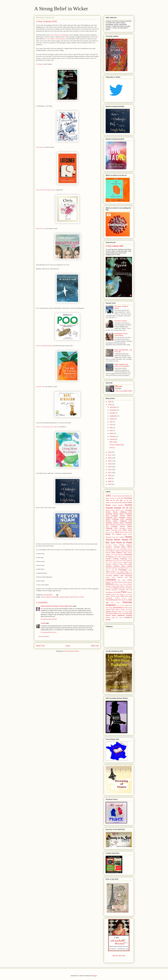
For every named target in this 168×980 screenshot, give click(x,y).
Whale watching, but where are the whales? (122, 365)
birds (117, 532)
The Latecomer (40, 147)
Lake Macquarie (126, 576)
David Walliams (117, 553)
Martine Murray (127, 582)
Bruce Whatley (119, 545)
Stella (113, 610)
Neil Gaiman (109, 588)
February (113, 436)
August (112, 419)
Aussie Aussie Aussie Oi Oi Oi (69, 597)
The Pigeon (39, 64)
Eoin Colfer (118, 557)
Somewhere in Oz (120, 608)
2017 (110, 455)
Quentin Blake (115, 596)
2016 (110, 458)
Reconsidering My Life (113, 600)
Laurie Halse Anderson (114, 577)
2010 (110, 475)
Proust (108, 596)
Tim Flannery (125, 612)
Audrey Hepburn (118, 505)
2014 (110, 464)
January (113, 439)
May (111, 428)
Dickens (108, 555)
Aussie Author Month (113, 510)
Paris (124, 592)
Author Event (127, 530)
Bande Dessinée (110, 532)
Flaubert (130, 557)
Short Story (109, 608)
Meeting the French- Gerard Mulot (121, 335)
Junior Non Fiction (124, 574)
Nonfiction (122, 588)
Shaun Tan (129, 605)
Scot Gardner (121, 605)
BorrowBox (109, 545)
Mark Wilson (119, 582)
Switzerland (129, 610)
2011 (110, 473)
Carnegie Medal (119, 547)
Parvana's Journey (121, 321)
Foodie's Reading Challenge (116, 559)
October (113, 413)
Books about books (126, 532)
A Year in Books (46, 597)
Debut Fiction (128, 553)
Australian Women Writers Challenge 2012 (119, 511)
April (111, 431)
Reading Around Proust (123, 598)
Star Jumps (113, 442)
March (112, 433)
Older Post (95, 646)
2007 (110, 484)
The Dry (112, 448)
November (113, 410)
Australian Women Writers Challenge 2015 (119, 518)
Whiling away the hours (114, 618)
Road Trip (124, 600)
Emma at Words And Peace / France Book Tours (57, 606)
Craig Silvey (124, 551)
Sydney (108, 611)
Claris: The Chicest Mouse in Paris (46, 190)
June (112, 425)
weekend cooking (125, 615)
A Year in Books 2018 (114, 246)
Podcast (130, 592)
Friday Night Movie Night (119, 561)
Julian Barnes (113, 574)
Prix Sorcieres (128, 594)
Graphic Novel (127, 562)
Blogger (94, 976)
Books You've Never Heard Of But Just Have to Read (119, 540)
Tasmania (114, 612)
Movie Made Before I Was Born (122, 586)
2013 (110, 467)
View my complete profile (124, 391)
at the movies (122, 502)
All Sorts (118, 498)
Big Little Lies (40, 228)
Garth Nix (129, 561)
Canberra (109, 547)
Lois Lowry (122, 580)
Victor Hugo (122, 613)
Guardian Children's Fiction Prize (117, 564)
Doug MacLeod (119, 555)
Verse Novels (113, 613)
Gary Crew (109, 562)
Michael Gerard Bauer (121, 584)
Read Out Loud (126, 596)
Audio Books (55, 597)
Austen (122, 510)
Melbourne (110, 584)
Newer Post (40, 646)
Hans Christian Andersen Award (119, 565)
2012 (110, 470)
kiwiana (116, 576)
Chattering (109, 549)
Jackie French (111, 572)
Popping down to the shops (115, 594)
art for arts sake (117, 500)
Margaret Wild (110, 582)
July (111, 422)
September (114, 416)
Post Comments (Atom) (72, 651)
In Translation (121, 570)
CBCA (129, 547)
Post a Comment (44, 636)
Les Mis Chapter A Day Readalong (55, 39)
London (129, 580)
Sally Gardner (116, 603)
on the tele (117, 592)
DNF (112, 555)
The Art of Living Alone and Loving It (47, 427)
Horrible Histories (111, 568)
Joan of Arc (124, 572)
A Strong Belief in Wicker (61, 9)
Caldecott (129, 545)
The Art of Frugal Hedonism (44, 346)
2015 (110, 461)
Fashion (124, 557)
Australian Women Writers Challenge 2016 (119, 520)
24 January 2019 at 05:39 (49, 619)
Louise (43, 623)
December (113, 407)
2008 (110, 481)
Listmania (111, 580)
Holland (129, 566)
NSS (127, 590)
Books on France (113, 534)
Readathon (109, 598)
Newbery (116, 588)
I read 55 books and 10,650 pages (59, 35)
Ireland (130, 570)
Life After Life (40, 387)
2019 (110, 405)
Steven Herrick (120, 610)
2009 (110, 478)
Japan (118, 572)
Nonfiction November (118, 590)
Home (68, 646)
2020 (110, 402)
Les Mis (81, 597)
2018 (110, 452)
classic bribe (116, 549)
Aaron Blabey (126, 496)
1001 (108, 496)
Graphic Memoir (117, 562)
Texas (119, 612)
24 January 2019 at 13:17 (49, 632)
